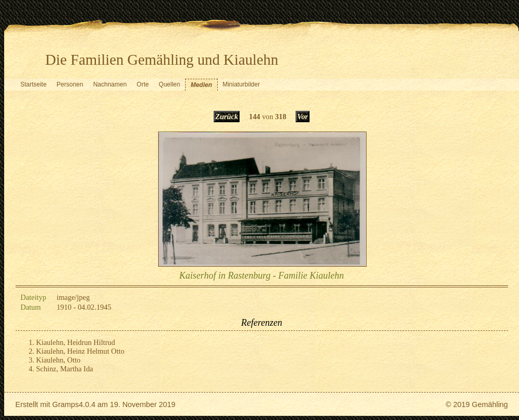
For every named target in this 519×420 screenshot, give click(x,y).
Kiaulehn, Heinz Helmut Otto (80, 351)
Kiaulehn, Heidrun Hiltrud (76, 342)
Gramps (66, 404)
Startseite (33, 84)
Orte (143, 84)
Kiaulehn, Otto (59, 360)
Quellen (169, 84)
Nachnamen (110, 84)
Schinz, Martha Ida (65, 369)
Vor (303, 117)
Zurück (227, 117)
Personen (70, 84)
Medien (201, 85)
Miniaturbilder (241, 84)
